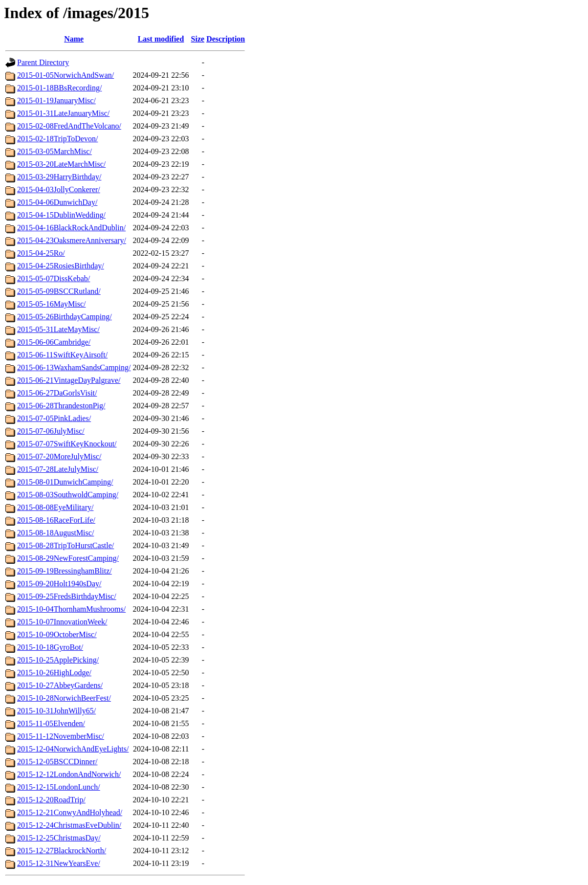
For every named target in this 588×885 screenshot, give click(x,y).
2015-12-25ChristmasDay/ (59, 838)
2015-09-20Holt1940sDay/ (59, 584)
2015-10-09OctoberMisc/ (57, 634)
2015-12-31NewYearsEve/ (59, 863)
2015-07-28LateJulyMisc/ (58, 469)
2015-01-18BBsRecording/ (59, 88)
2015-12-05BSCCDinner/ (57, 762)
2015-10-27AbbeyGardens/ (60, 685)
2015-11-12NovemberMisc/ (61, 736)
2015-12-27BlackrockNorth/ (62, 851)
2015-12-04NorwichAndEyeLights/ (73, 749)
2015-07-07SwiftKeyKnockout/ (67, 444)
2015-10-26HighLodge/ (54, 673)
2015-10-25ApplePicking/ (58, 660)
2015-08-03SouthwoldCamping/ (68, 495)
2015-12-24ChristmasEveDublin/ (69, 825)
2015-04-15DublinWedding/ (61, 215)
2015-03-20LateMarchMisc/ (61, 164)
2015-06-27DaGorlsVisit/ (57, 393)
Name (74, 39)
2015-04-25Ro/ (41, 253)
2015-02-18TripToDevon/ (57, 139)
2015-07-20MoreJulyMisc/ (59, 456)
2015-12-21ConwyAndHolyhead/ (70, 812)
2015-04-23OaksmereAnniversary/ (72, 240)
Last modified (161, 39)
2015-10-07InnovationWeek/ (62, 622)
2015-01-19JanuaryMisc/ (56, 100)
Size (198, 39)
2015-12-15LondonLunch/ (59, 787)
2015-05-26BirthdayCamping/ (65, 317)
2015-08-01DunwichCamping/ (65, 482)
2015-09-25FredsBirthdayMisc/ (67, 596)
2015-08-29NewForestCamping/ (68, 558)
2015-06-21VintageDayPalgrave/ (69, 380)
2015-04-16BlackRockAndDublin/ (71, 228)
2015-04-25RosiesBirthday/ (61, 266)
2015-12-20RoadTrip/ (51, 800)
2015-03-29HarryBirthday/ (59, 177)
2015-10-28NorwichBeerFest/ (64, 698)
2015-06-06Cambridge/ (54, 342)
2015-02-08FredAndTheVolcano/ (69, 126)
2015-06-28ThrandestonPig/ (61, 406)
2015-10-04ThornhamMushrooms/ (71, 609)
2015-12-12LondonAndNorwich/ (69, 774)
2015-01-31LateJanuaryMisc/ (63, 113)
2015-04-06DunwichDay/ (57, 202)
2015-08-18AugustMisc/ (55, 533)
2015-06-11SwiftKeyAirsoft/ (62, 355)
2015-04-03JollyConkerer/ (59, 189)
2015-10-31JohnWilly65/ (56, 711)
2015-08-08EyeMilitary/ (55, 507)
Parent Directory (43, 62)
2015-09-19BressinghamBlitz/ (65, 571)
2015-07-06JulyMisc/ (51, 431)
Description (226, 39)
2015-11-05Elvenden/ (51, 723)
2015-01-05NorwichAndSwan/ (65, 75)
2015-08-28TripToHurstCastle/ (65, 545)
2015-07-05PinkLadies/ (54, 418)
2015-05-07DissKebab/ (54, 278)
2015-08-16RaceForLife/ (56, 520)
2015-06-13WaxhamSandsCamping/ (74, 367)
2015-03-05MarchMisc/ (54, 151)
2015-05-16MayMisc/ (51, 304)
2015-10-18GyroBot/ (50, 647)
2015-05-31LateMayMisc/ (58, 329)
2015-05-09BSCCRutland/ (59, 291)
